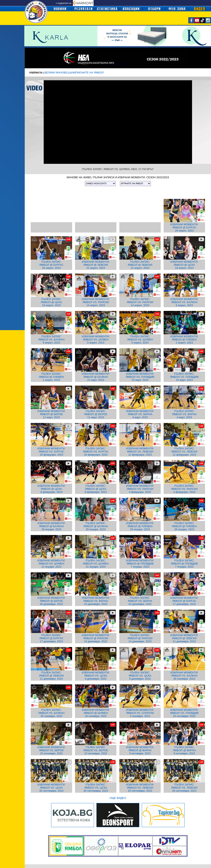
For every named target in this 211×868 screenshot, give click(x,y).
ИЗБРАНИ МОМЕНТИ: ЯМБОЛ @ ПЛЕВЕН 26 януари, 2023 (140, 526)
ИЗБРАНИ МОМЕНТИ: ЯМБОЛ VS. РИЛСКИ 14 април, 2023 (96, 302)
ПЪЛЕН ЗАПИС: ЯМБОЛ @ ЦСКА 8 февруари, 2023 (96, 489)
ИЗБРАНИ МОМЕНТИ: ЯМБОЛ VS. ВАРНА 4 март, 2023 (140, 414)
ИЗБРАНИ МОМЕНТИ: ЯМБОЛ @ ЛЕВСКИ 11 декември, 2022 (184, 638)
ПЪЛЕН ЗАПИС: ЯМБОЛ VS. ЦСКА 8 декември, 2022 (140, 676)
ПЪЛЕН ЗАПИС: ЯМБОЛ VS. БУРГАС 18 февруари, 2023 (96, 452)
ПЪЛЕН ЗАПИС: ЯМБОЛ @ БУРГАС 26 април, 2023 (51, 265)
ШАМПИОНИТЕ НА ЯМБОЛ (86, 73)
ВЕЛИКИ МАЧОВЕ (56, 73)
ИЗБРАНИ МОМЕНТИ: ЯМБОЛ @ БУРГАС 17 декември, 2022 (184, 601)
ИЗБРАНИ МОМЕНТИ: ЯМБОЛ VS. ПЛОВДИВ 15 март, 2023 (140, 377)
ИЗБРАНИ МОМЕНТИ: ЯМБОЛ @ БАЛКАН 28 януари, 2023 (51, 526)
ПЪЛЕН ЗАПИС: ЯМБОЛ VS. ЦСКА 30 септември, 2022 (96, 788)
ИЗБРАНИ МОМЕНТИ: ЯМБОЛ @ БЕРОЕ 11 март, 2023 (51, 414)
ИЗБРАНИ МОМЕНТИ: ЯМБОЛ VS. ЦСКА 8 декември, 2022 (96, 676)
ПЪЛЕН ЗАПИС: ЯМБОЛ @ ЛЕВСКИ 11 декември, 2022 (51, 676)
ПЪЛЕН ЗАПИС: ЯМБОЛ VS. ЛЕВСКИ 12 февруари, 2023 (184, 452)
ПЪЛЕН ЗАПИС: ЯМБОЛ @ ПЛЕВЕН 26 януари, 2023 (184, 526)
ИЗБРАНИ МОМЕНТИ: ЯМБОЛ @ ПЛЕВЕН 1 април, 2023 (184, 340)
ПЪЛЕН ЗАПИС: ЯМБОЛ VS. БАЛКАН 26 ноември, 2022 (51, 713)
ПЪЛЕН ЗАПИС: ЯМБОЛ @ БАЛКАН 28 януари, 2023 (96, 526)
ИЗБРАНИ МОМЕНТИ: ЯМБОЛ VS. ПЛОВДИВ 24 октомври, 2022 (184, 713)
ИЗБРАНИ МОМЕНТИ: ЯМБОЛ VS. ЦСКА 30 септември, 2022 (51, 788)
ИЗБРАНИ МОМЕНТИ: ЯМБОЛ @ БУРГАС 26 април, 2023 (184, 227)
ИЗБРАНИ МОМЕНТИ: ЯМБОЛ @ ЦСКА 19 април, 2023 (184, 265)
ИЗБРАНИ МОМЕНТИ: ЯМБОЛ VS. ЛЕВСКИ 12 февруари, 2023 (140, 452)
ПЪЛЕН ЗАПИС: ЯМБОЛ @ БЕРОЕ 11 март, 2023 (96, 414)
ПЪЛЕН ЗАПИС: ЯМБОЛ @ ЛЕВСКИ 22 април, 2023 (140, 265)
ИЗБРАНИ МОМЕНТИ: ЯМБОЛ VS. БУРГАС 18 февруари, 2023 (51, 452)
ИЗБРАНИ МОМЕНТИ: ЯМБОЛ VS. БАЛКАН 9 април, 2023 (184, 302)
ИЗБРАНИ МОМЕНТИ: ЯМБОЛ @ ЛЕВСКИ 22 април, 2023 (96, 265)
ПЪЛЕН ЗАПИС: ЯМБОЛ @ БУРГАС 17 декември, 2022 (51, 638)
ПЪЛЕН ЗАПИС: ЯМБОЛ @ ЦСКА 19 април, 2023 (51, 302)
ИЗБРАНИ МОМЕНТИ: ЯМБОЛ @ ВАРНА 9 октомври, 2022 (140, 750)
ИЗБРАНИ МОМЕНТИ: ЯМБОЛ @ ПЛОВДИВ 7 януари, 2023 (140, 564)
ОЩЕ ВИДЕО (118, 798)
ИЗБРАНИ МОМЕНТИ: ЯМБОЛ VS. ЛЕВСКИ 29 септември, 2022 (140, 788)
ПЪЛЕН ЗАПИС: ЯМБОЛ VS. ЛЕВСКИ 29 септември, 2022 (184, 788)
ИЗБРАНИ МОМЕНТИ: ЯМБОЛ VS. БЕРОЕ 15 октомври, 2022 (51, 750)
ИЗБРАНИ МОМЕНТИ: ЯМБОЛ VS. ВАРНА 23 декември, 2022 (96, 601)
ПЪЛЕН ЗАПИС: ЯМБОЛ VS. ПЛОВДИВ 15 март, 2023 (184, 377)
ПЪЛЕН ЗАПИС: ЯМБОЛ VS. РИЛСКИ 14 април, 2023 (140, 302)
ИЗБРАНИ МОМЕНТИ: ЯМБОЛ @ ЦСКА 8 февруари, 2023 (51, 489)
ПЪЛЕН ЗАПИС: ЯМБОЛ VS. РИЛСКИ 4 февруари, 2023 (184, 489)
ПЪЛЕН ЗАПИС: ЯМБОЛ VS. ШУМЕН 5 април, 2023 (140, 340)
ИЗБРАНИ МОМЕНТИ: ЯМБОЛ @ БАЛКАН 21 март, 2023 (96, 377)
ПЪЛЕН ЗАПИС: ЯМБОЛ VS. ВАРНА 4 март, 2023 (184, 414)
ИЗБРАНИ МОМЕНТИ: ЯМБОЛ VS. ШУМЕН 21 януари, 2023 (51, 564)
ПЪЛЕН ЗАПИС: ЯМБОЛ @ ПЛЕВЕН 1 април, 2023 (51, 377)
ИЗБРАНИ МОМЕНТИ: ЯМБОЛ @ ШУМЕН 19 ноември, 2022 (96, 713)
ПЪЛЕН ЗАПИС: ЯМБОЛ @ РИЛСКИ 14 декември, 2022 (140, 638)
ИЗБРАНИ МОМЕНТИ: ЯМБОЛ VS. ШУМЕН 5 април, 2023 (96, 340)
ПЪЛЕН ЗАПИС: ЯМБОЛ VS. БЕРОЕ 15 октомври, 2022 (96, 750)
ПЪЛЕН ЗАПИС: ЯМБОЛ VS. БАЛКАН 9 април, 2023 (51, 340)
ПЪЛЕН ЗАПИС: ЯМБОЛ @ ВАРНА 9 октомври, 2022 (184, 750)
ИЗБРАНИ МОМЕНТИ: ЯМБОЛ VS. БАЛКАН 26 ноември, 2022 (184, 676)
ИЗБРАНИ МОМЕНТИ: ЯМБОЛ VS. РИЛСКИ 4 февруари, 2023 (140, 489)
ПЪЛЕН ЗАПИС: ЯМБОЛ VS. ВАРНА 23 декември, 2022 (140, 601)
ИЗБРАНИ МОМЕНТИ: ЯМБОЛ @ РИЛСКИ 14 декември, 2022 (96, 638)
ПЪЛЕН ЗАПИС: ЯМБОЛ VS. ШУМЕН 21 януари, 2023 (96, 564)
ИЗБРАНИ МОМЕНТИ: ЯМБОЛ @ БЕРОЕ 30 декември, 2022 (51, 601)
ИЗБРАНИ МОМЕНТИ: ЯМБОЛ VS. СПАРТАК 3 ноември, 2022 (140, 713)
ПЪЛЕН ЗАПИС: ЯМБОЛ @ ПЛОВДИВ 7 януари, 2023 (184, 564)
